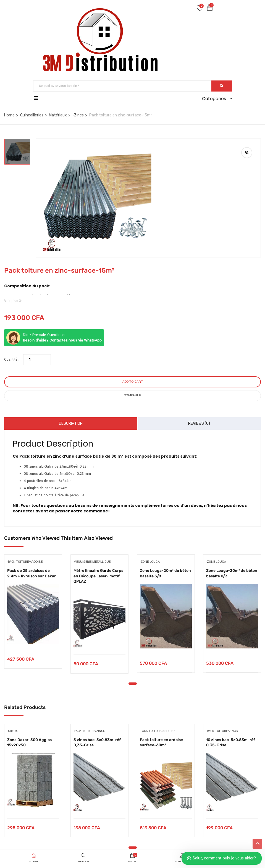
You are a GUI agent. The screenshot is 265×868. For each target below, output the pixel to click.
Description (71, 423)
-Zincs (78, 115)
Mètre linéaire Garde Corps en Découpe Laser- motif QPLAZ (98, 576)
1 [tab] (133, 684)
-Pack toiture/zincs (89, 731)
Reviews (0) (199, 423)
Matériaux (58, 115)
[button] (210, 9)
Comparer (132, 395)
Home (9, 115)
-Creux (12, 731)
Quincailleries (32, 115)
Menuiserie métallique (92, 562)
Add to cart (133, 382)
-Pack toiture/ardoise (25, 562)
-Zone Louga (150, 562)
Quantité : (12, 359)
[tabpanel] (33, 616)
